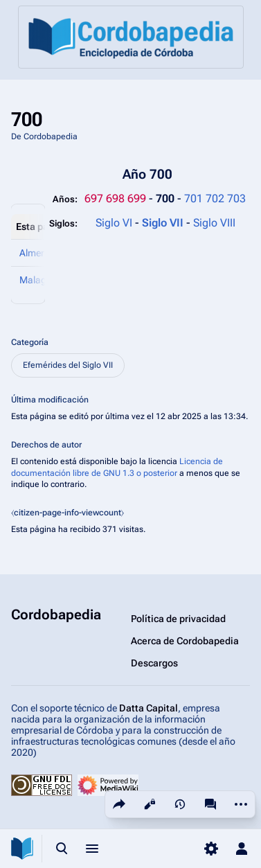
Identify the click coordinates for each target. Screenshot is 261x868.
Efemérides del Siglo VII (68, 365)
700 (166, 198)
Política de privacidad (178, 619)
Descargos (154, 663)
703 (236, 198)
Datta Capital (148, 708)
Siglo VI (114, 223)
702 (215, 198)
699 (137, 198)
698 (115, 198)
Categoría (30, 342)
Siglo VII (164, 223)
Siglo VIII (214, 223)
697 (94, 198)
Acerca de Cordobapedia (185, 641)
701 (193, 198)
